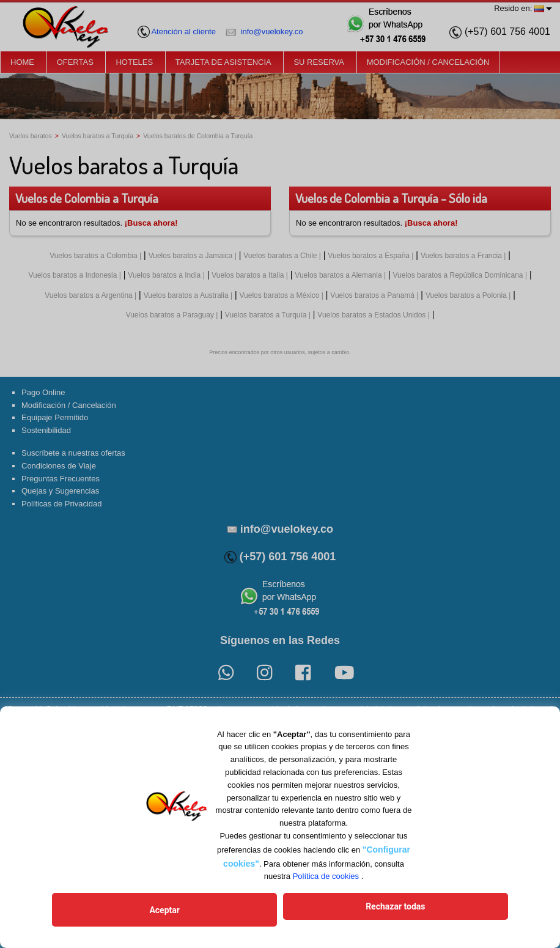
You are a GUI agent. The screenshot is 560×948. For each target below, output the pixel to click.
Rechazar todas (337, 913)
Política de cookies (326, 883)
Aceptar (224, 913)
